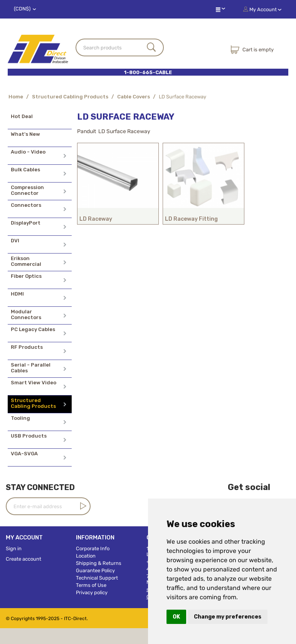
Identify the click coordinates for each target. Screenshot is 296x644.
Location (86, 556)
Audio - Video (28, 152)
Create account (24, 559)
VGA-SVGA (24, 454)
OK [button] (176, 617)
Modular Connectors (26, 314)
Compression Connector (27, 190)
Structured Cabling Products (70, 97)
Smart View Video (34, 383)
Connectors (26, 205)
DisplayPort (26, 223)
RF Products (27, 347)
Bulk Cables (25, 170)
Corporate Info (93, 548)
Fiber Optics (26, 276)
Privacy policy (92, 592)
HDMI (17, 294)
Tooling (20, 418)
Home (16, 97)
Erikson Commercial (26, 261)
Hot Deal (22, 116)
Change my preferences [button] (228, 617)
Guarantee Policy (95, 570)
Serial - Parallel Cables (31, 368)
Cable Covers (134, 97)
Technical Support (97, 578)
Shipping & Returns (99, 563)
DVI (15, 241)
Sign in (14, 548)
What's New (25, 134)
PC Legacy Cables (33, 329)
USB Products (29, 436)
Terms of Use (91, 585)
